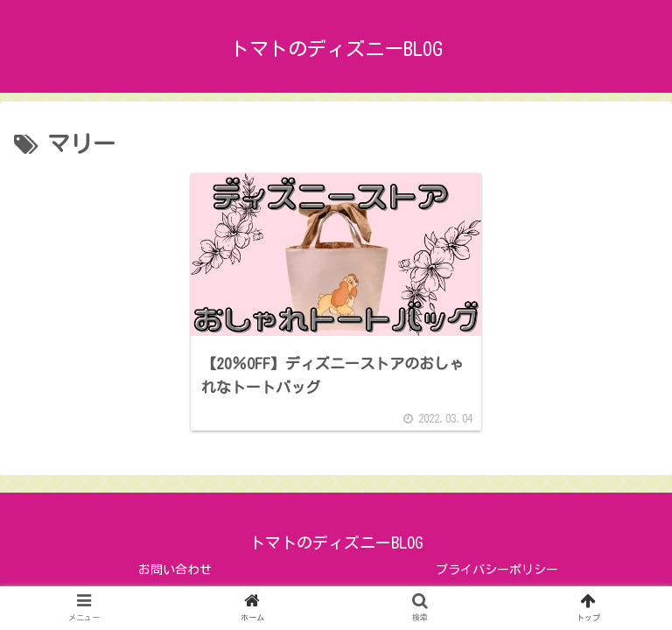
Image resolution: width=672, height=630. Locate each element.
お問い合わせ (175, 570)
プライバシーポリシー (497, 570)
